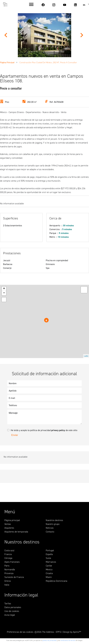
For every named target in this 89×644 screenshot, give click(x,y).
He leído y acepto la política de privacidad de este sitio (44, 430)
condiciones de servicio (68, 640)
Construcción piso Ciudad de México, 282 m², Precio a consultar (48, 62)
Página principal (7, 62)
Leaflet (86, 356)
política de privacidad (50, 640)
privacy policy (58, 430)
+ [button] (4, 289)
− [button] (4, 293)
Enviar (15, 435)
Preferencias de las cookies (20, 632)
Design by (72, 632)
